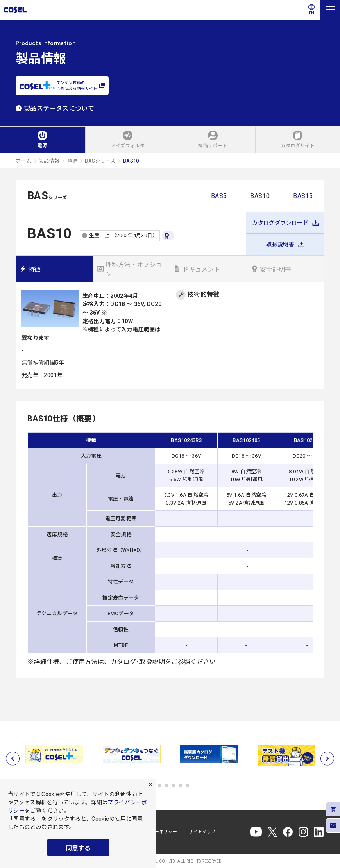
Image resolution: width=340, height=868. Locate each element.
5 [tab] (181, 786)
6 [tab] (188, 786)
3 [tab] (166, 786)
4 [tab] (174, 786)
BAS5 (219, 196)
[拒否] (150, 784)
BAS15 (303, 196)
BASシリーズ (100, 161)
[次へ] (327, 759)
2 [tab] (159, 786)
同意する (78, 848)
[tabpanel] (54, 754)
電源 (72, 161)
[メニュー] (330, 10)
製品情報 (49, 161)
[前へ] (13, 759)
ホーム (23, 161)
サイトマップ (202, 832)
